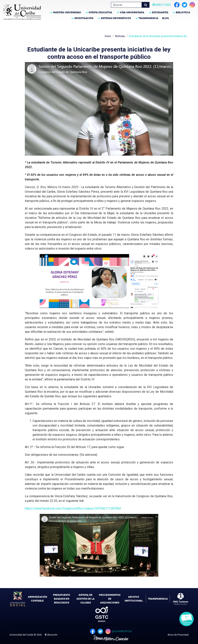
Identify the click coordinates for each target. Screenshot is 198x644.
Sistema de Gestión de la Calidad (86, 599)
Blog (166, 18)
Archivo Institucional (134, 599)
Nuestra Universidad (67, 12)
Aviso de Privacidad (178, 635)
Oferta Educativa (100, 12)
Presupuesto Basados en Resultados (62, 599)
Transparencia (148, 18)
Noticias (120, 36)
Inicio (108, 36)
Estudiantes (160, 12)
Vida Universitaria (132, 12)
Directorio (162, 5)
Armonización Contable (37, 599)
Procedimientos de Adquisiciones (110, 599)
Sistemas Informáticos (116, 18)
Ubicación (51, 635)
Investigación (84, 18)
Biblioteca (183, 12)
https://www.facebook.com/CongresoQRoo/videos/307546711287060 (73, 508)
